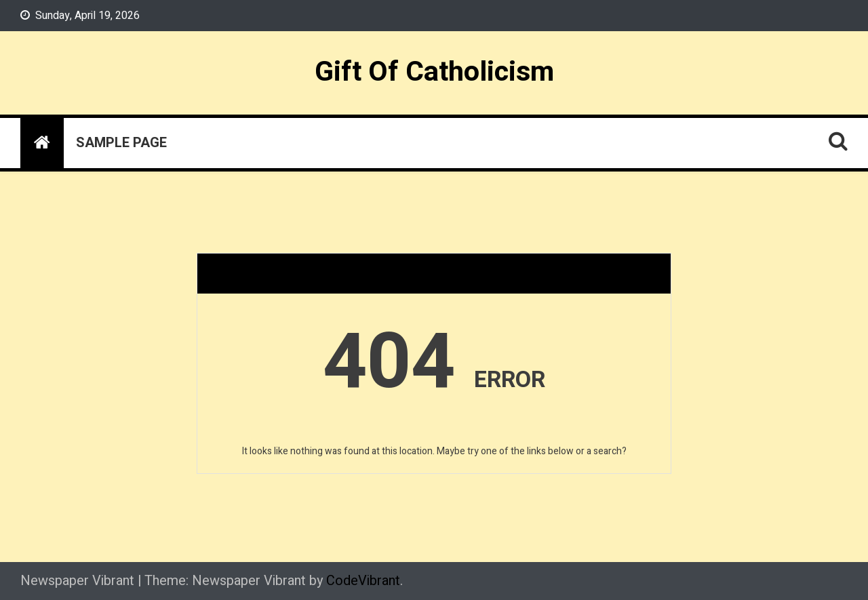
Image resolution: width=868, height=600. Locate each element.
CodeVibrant (363, 581)
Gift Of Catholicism (434, 72)
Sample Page (121, 143)
